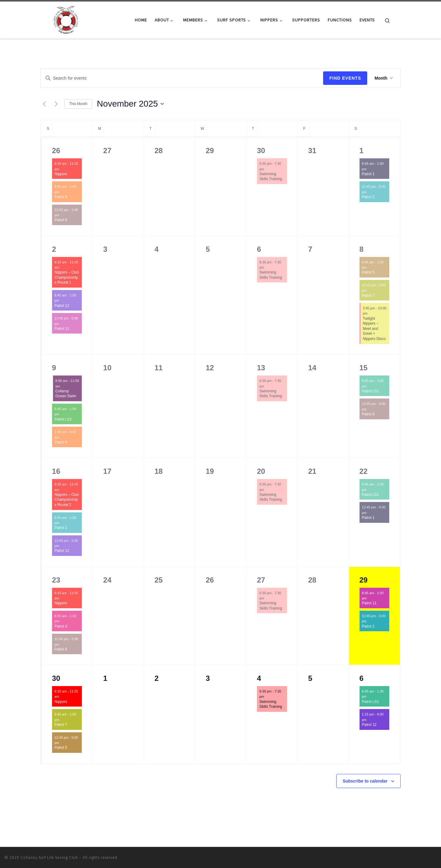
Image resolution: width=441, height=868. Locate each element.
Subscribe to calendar (365, 781)
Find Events (345, 78)
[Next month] (56, 104)
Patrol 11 (62, 329)
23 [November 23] (56, 580)
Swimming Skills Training (271, 177)
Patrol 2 (368, 197)
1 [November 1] (362, 151)
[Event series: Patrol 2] (370, 192)
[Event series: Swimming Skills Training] (267, 169)
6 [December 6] (362, 678)
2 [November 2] (54, 249)
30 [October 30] (261, 151)
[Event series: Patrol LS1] (370, 386)
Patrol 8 (61, 220)
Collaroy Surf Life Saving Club (49, 857)
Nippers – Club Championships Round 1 (67, 277)
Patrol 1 (368, 174)
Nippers (61, 174)
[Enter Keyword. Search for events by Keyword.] (182, 78)
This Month (78, 104)
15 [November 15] (364, 368)
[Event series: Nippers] (62, 169)
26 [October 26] (56, 151)
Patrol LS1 (371, 391)
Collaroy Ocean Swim (66, 394)
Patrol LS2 (63, 419)
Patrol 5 (368, 272)
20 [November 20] (261, 471)
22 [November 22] (364, 471)
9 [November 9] (54, 368)
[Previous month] (44, 104)
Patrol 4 (61, 626)
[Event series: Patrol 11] (62, 323)
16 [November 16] (56, 471)
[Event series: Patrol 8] (62, 215)
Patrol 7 (368, 296)
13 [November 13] (261, 368)
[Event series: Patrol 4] (62, 621)
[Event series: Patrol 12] (62, 300)
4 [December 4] (259, 678)
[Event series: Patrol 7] (370, 290)
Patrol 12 (62, 306)
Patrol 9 (61, 197)
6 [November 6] (259, 249)
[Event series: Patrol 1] (370, 169)
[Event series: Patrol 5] (370, 267)
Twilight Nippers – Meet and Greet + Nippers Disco (374, 329)
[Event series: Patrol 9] (62, 192)
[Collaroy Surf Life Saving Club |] (66, 19)
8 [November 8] (362, 249)
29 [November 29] (364, 580)
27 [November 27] (261, 580)
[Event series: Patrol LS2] (62, 414)
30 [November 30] (56, 678)
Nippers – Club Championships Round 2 (67, 500)
